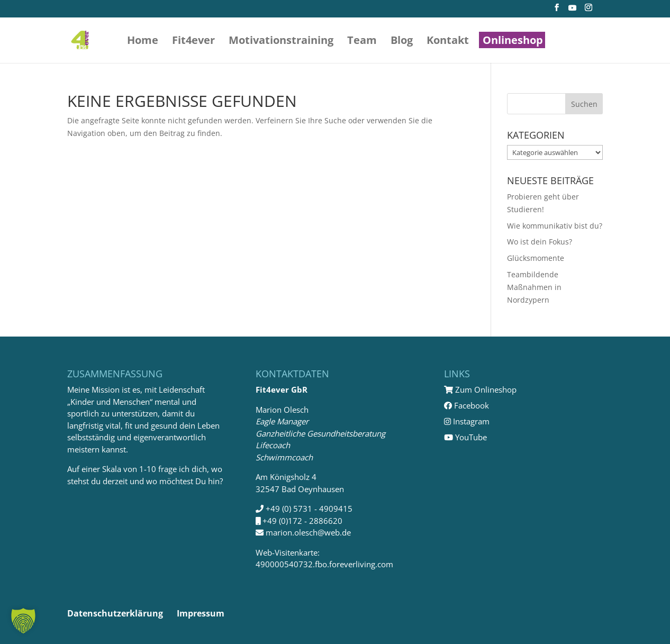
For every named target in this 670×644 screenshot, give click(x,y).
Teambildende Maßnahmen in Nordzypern (534, 287)
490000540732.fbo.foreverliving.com (324, 564)
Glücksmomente (536, 258)
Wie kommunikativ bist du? (555, 226)
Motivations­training (281, 42)
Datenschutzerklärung (115, 613)
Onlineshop (513, 42)
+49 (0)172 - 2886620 (302, 521)
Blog (402, 42)
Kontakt (448, 42)
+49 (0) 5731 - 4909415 (309, 509)
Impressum (201, 613)
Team (362, 42)
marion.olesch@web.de (308, 532)
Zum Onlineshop (480, 389)
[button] (23, 621)
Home (143, 42)
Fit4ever (193, 42)
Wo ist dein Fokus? (540, 242)
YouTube (465, 437)
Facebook (467, 405)
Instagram (467, 421)
